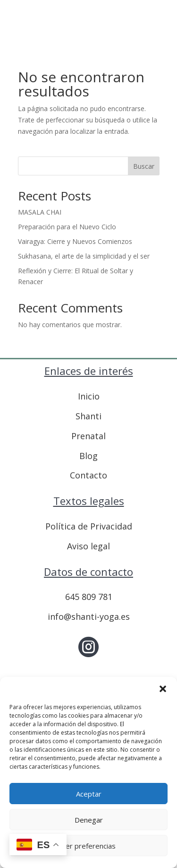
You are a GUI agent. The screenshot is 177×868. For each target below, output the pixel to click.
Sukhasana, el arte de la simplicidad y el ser (84, 256)
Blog (88, 456)
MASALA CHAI (40, 212)
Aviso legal (88, 546)
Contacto (88, 475)
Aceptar (89, 794)
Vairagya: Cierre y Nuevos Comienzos (75, 241)
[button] (163, 689)
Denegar (89, 820)
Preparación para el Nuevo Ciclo (67, 227)
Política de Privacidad (89, 526)
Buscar (144, 166)
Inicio (89, 396)
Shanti (88, 416)
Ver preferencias (88, 846)
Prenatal (88, 436)
